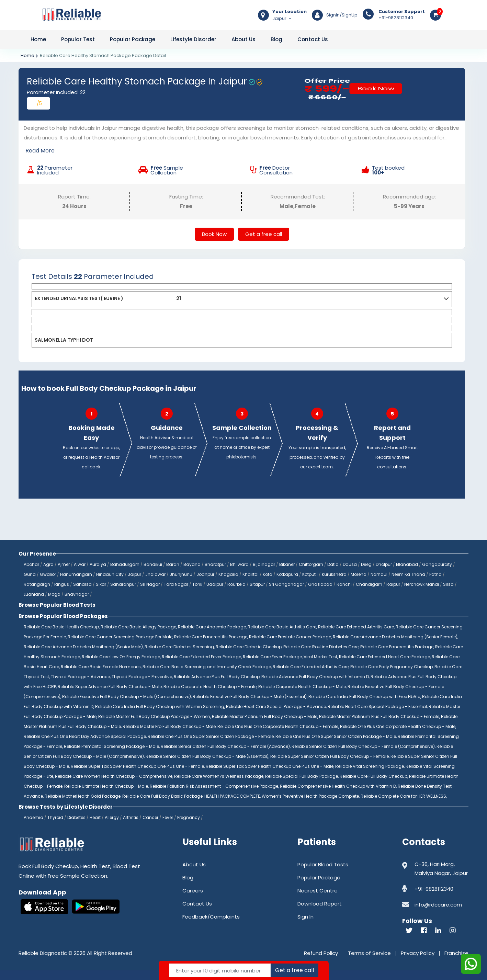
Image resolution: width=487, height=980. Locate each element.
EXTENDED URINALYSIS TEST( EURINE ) (79, 298)
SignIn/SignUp (342, 15)
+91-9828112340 (402, 15)
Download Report (320, 904)
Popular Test (78, 39)
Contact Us (313, 39)
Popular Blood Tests (323, 864)
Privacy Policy (418, 953)
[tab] (242, 286)
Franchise (456, 953)
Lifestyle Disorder (193, 39)
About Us (244, 39)
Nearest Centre (318, 891)
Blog (276, 39)
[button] (446, 300)
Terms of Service (369, 953)
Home (38, 39)
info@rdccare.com (438, 905)
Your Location (290, 12)
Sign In (305, 917)
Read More (40, 151)
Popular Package (133, 39)
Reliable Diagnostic (43, 953)
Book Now (376, 88)
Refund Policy (321, 953)
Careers (193, 891)
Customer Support (402, 12)
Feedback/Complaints (211, 917)
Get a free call (264, 234)
